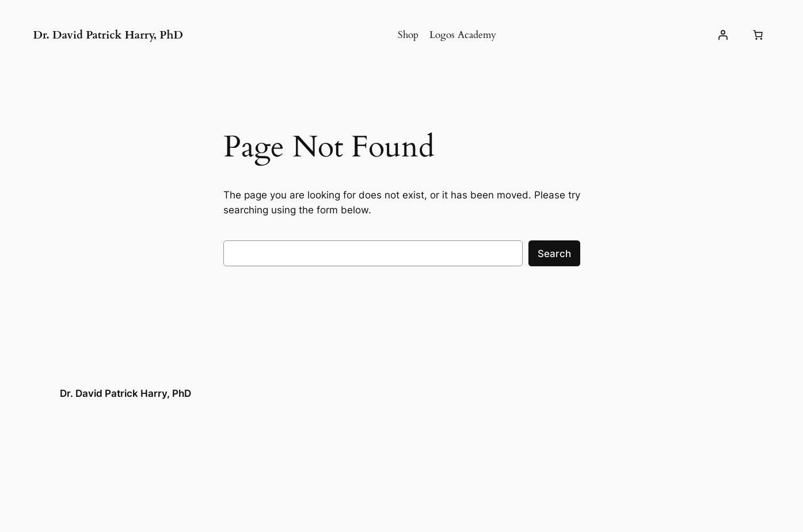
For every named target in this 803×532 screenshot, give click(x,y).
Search (554, 254)
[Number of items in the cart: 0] (758, 35)
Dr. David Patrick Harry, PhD (108, 35)
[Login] (722, 35)
